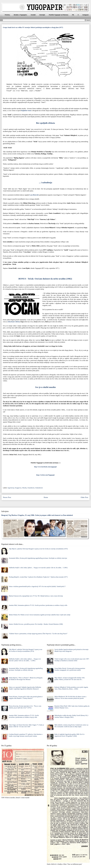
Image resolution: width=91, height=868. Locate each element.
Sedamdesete (39, 488)
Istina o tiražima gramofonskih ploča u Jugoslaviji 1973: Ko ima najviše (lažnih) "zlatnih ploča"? (37, 586)
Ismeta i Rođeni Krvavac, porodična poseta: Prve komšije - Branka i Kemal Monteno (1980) (36, 624)
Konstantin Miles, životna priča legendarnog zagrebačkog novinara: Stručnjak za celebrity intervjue (38, 558)
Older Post (84, 497)
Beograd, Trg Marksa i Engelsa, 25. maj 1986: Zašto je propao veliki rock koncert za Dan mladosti (37, 515)
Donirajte (42, 15)
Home (46, 497)
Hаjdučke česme (26, 111)
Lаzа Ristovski (34, 195)
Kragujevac (18, 488)
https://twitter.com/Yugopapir (46, 475)
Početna (7, 15)
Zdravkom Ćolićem (14, 322)
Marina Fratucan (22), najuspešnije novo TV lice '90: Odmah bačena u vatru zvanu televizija (36, 596)
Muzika (25, 488)
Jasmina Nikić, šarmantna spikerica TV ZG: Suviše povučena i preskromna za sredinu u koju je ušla (38, 605)
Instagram (86, 15)
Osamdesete (31, 488)
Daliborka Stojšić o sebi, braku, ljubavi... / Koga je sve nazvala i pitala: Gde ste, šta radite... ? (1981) (38, 568)
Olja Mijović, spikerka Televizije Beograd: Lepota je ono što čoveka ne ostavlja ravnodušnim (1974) (38, 549)
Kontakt (33, 15)
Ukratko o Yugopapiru (20, 15)
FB (73, 15)
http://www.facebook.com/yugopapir (46, 467)
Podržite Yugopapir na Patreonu (59, 15)
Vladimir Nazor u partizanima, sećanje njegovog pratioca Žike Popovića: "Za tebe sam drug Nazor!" (38, 634)
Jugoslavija (11, 488)
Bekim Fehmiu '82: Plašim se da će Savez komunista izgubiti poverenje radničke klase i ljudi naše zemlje (40, 615)
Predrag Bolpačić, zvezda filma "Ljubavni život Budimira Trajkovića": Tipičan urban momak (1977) (38, 577)
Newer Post (7, 497)
